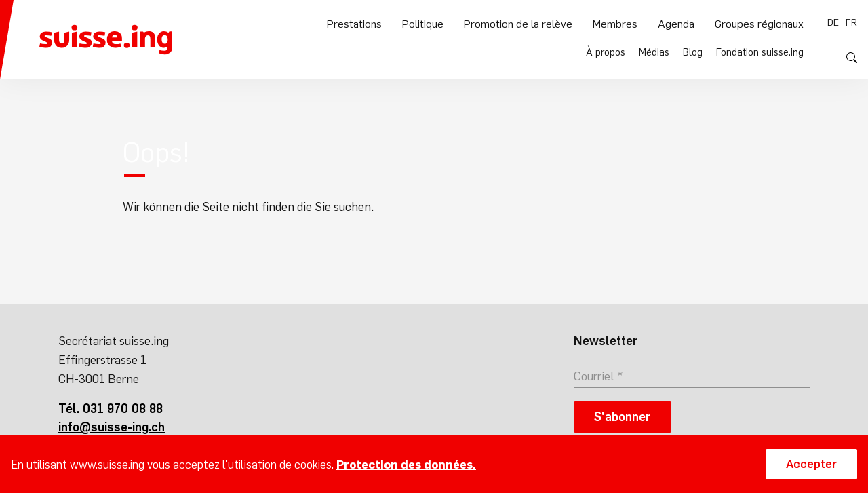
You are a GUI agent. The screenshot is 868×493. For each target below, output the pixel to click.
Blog (693, 22)
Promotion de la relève (527, 55)
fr (851, 22)
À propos (607, 22)
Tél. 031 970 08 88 (111, 409)
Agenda (680, 55)
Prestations (366, 55)
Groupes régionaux (761, 55)
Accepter (811, 464)
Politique (434, 55)
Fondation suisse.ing (760, 22)
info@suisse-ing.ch (112, 427)
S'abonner (623, 417)
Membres (621, 55)
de (833, 22)
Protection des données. (406, 465)
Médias (655, 22)
